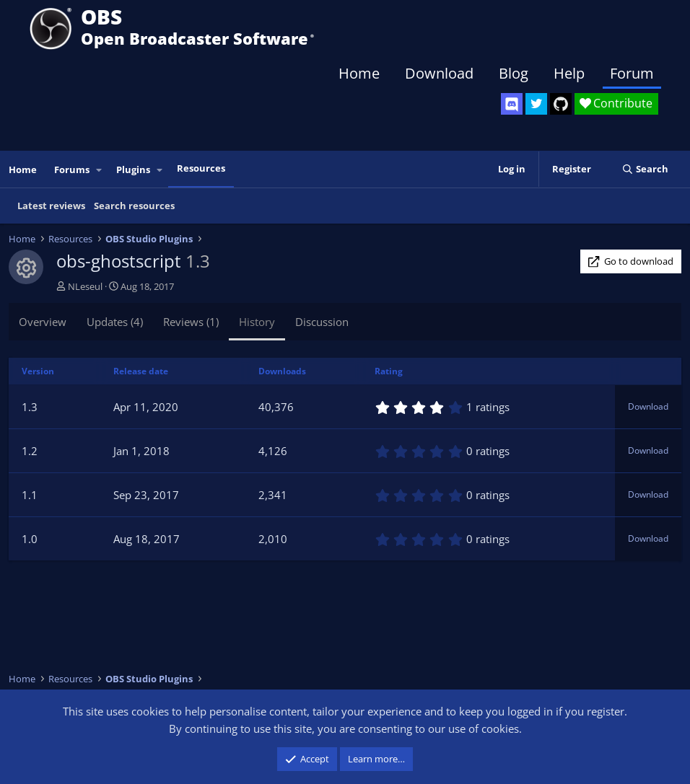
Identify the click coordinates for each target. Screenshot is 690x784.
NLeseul (85, 286)
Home (359, 73)
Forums (72, 169)
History (257, 322)
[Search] (645, 169)
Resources (201, 168)
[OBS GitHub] (561, 104)
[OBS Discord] (512, 104)
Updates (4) (115, 322)
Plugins (133, 169)
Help (569, 73)
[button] (100, 170)
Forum (632, 73)
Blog (514, 73)
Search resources (134, 206)
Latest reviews (51, 206)
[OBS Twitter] (536, 104)
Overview (43, 322)
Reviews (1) (191, 322)
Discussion (322, 322)
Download (439, 73)
